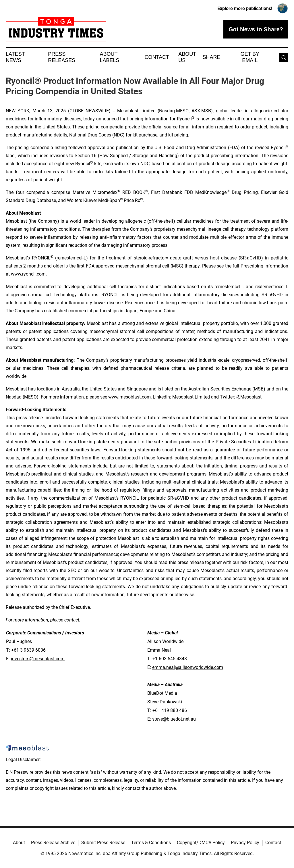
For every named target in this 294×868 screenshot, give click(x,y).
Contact (157, 57)
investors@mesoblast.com (38, 659)
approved (105, 266)
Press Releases (62, 57)
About (19, 843)
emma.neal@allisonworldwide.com (188, 667)
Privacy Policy (245, 843)
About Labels (110, 57)
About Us (187, 57)
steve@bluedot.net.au (174, 719)
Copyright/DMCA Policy (201, 843)
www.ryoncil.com (28, 274)
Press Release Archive (53, 843)
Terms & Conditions (151, 843)
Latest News (15, 57)
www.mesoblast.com (129, 397)
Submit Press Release (103, 843)
